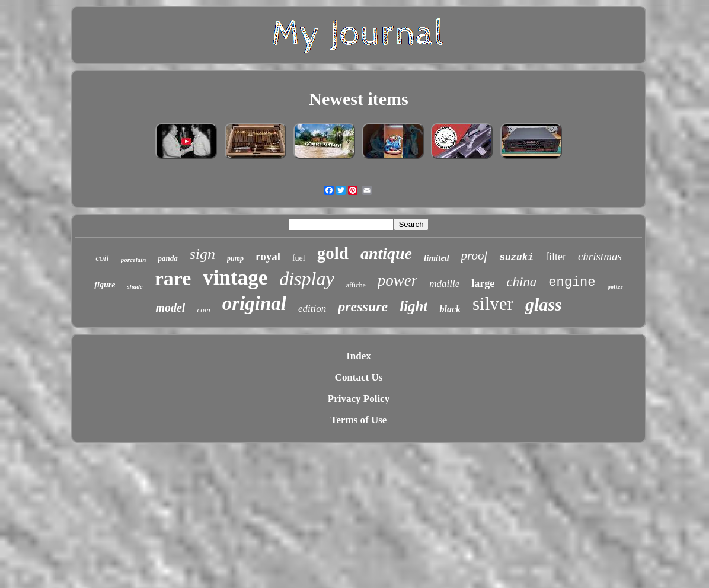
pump (235, 258)
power (398, 280)
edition (312, 309)
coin (203, 310)
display (306, 279)
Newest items (358, 99)
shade (135, 286)
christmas (600, 256)
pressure (363, 306)
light (413, 306)
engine (572, 282)
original (254, 303)
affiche (356, 285)
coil (102, 258)
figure (105, 285)
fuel (299, 258)
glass (544, 304)
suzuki (516, 258)
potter (615, 287)
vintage (235, 278)
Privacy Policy (359, 399)
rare (173, 278)
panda (167, 258)
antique (386, 253)
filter (556, 257)
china (521, 282)
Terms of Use (359, 420)
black (450, 309)
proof (475, 255)
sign (202, 254)
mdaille (444, 284)
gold (333, 253)
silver (493, 304)
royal (268, 256)
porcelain (134, 260)
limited (437, 258)
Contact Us (359, 377)
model (170, 308)
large (483, 283)
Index (359, 356)
